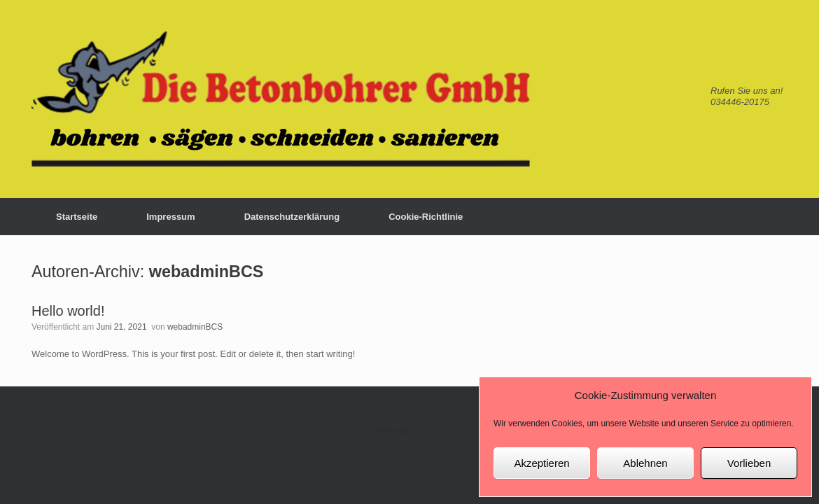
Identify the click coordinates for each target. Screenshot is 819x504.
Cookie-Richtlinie (426, 217)
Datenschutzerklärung (292, 217)
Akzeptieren (541, 463)
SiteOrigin (429, 430)
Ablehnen (645, 463)
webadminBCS (206, 272)
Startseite (77, 217)
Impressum (170, 217)
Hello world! (68, 311)
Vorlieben (749, 463)
